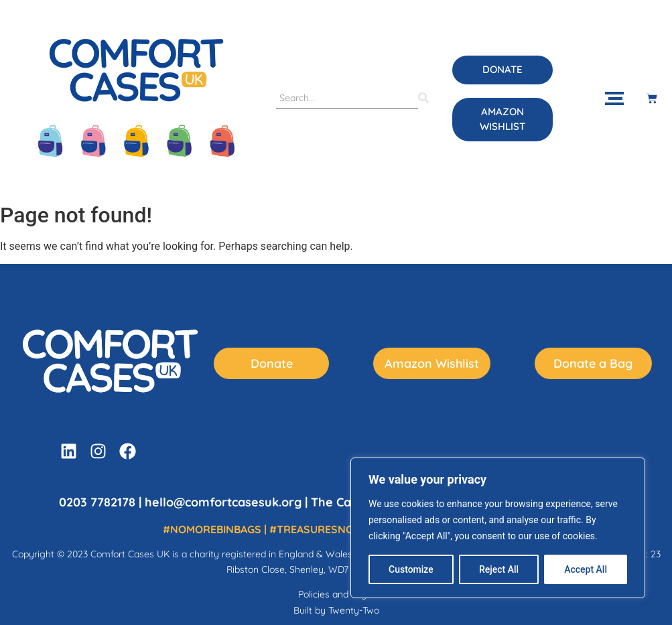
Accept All (586, 569)
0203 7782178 (97, 502)
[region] (498, 528)
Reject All (499, 569)
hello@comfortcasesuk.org (223, 502)
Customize (411, 569)
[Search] (347, 98)
